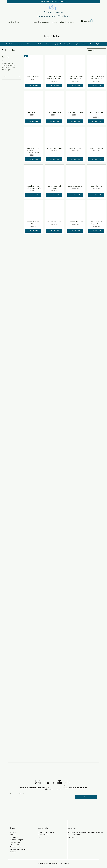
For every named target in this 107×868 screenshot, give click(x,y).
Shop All (14, 833)
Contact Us (72, 837)
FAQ (39, 837)
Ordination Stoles (9, 67)
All (3, 61)
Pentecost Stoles (8, 65)
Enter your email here (17, 794)
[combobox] (97, 50)
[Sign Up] (86, 797)
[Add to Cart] (33, 86)
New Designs (6, 70)
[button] (62, 22)
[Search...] (16, 22)
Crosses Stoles (7, 63)
